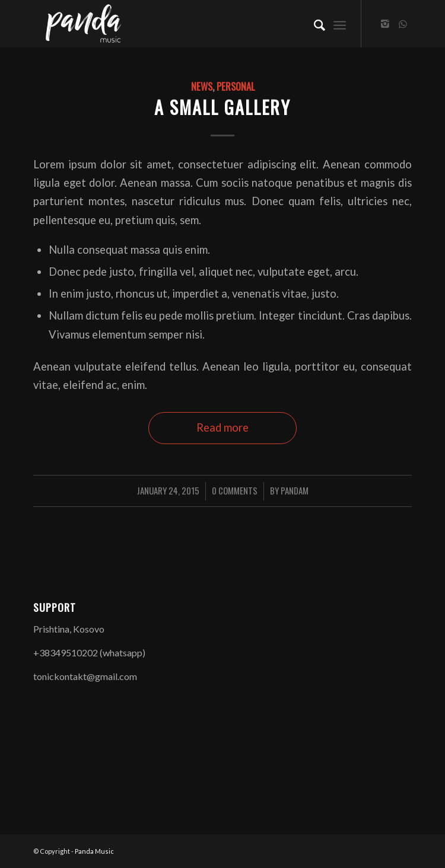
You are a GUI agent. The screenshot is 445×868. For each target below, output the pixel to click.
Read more (223, 427)
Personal (236, 86)
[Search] (314, 24)
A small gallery (223, 107)
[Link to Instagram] (385, 24)
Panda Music (94, 851)
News (202, 86)
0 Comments (235, 490)
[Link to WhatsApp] (403, 24)
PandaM (295, 490)
